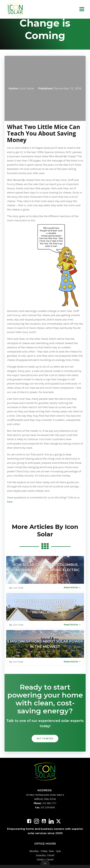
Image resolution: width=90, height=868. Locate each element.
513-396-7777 (49, 803)
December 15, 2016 (68, 88)
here (10, 502)
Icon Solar (27, 88)
